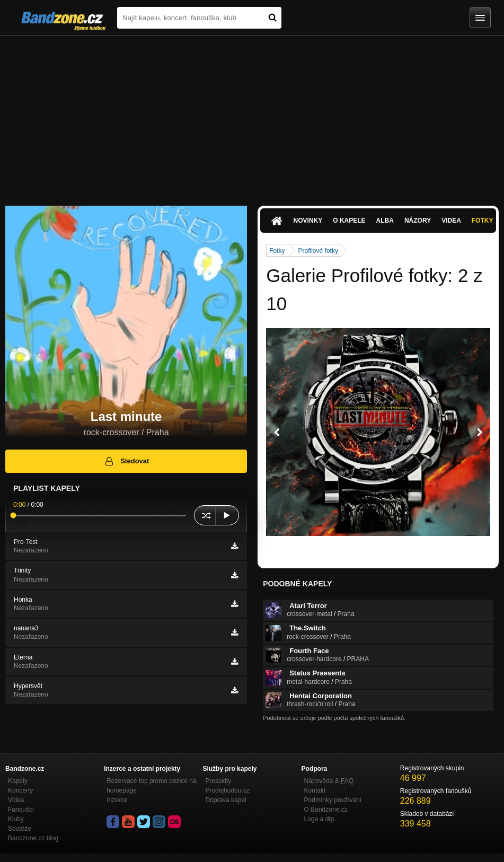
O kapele (349, 221)
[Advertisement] (252, 116)
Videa (451, 221)
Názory (418, 221)
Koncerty (20, 790)
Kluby (16, 819)
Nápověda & (329, 781)
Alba (385, 221)
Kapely (18, 781)
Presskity (218, 781)
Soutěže (20, 829)
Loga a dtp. (320, 819)
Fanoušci (21, 810)
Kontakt (315, 790)
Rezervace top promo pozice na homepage (151, 786)
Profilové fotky (318, 251)
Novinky (308, 221)
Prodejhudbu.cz (227, 790)
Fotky (483, 221)
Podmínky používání (333, 800)
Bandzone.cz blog (33, 838)
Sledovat (126, 461)
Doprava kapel (226, 800)
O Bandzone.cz (326, 810)
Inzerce (117, 800)
